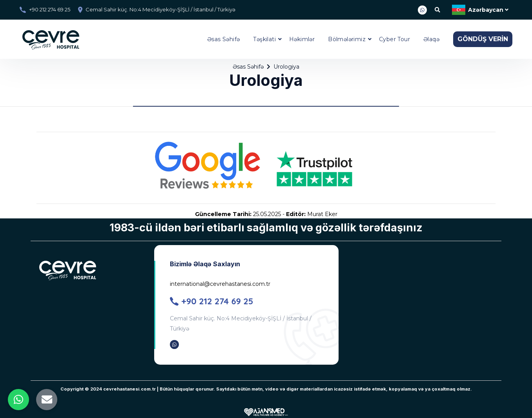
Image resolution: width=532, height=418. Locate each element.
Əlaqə (431, 39)
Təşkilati (264, 39)
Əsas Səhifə (223, 39)
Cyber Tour (394, 39)
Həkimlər (302, 39)
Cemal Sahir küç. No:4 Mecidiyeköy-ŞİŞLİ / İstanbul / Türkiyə (160, 9)
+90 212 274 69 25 (50, 9)
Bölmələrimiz (347, 39)
